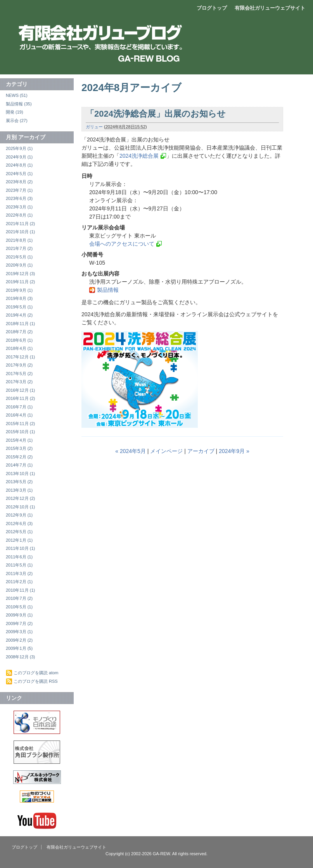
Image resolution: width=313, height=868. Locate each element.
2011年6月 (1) (19, 557)
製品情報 (108, 290)
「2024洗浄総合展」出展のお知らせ (156, 114)
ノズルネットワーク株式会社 (37, 777)
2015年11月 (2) (20, 424)
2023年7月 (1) (19, 190)
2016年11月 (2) (20, 398)
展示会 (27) (17, 121)
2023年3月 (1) (19, 207)
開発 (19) (15, 112)
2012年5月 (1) (19, 532)
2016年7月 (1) (19, 407)
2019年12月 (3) (20, 274)
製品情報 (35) (19, 104)
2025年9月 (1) (19, 148)
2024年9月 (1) (19, 157)
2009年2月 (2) (19, 640)
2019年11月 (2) (20, 282)
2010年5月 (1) (19, 607)
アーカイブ (201, 451)
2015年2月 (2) (19, 457)
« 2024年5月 (131, 451)
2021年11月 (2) (20, 224)
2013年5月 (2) (19, 482)
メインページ (166, 451)
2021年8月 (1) (19, 240)
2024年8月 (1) (19, 165)
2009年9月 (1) (19, 615)
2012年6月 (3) (19, 524)
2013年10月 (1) (20, 474)
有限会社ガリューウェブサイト (270, 8)
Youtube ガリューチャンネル (37, 821)
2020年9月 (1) (19, 265)
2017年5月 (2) (19, 374)
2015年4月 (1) (19, 440)
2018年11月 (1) (20, 324)
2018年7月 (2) (19, 332)
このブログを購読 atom (36, 673)
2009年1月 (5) (19, 648)
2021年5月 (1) (19, 257)
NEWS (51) (17, 95)
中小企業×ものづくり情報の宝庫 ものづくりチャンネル (37, 797)
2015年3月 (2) (19, 448)
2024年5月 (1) (19, 174)
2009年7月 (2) (19, 623)
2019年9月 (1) (19, 290)
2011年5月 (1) (19, 565)
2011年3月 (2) (19, 573)
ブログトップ (212, 8)
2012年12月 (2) (20, 498)
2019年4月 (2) (19, 315)
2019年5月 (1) (19, 307)
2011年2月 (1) (19, 582)
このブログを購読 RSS (36, 681)
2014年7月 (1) (19, 465)
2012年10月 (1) (20, 507)
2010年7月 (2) (19, 598)
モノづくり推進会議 (37, 722)
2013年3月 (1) (19, 490)
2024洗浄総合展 (139, 156)
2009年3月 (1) (19, 632)
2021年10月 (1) (20, 232)
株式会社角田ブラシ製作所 (37, 752)
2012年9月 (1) (19, 515)
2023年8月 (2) (19, 182)
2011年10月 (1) (20, 548)
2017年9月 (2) (19, 365)
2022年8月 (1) (19, 215)
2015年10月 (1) (20, 432)
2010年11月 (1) (20, 590)
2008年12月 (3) (20, 657)
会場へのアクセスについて (122, 244)
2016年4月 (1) (19, 415)
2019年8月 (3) (19, 298)
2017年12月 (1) (20, 357)
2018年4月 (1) (19, 348)
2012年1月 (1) (19, 540)
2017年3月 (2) (19, 382)
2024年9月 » (234, 451)
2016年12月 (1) (20, 390)
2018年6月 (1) (19, 340)
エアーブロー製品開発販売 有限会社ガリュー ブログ (155, 33)
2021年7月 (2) (19, 248)
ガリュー (94, 127)
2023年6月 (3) (19, 198)
